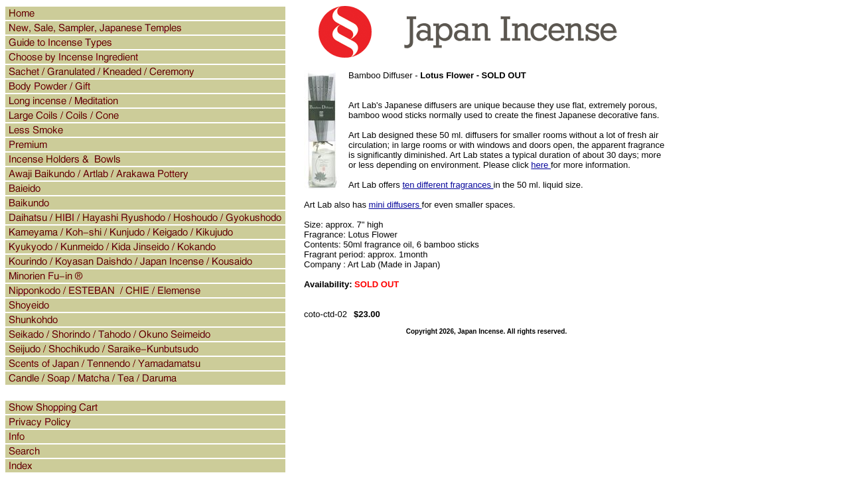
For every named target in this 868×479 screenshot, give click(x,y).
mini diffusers (396, 205)
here (541, 165)
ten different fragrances (448, 185)
